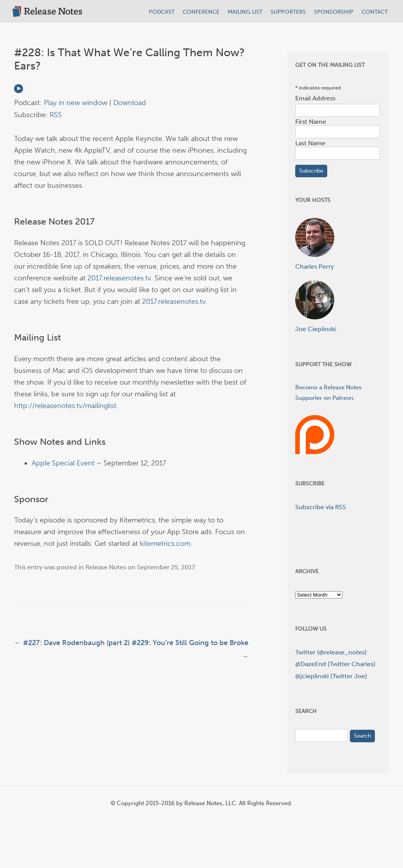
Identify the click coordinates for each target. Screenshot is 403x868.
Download (130, 103)
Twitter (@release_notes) (331, 652)
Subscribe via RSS (321, 507)
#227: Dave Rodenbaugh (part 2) (72, 643)
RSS (56, 115)
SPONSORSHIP (334, 12)
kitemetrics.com (165, 544)
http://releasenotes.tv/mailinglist (65, 406)
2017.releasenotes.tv (119, 278)
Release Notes (106, 567)
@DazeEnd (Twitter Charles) (335, 664)
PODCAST (162, 12)
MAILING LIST (245, 12)
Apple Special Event (63, 463)
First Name (311, 122)
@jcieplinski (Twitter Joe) (331, 676)
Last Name (310, 143)
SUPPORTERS (288, 12)
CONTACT (375, 12)
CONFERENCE (201, 12)
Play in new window (76, 103)
